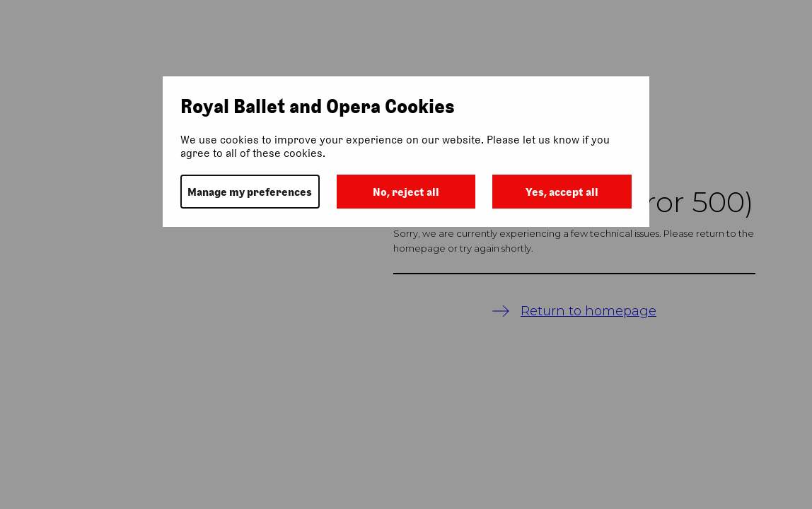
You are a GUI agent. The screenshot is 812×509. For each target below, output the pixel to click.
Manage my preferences (250, 192)
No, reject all (406, 192)
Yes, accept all (562, 192)
